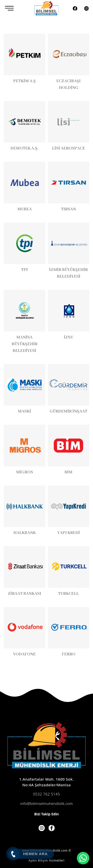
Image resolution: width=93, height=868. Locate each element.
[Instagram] (86, 8)
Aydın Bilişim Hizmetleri (46, 860)
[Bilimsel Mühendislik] (46, 8)
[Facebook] (75, 8)
